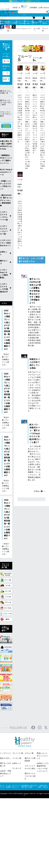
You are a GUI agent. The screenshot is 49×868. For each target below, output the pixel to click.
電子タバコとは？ (12, 22)
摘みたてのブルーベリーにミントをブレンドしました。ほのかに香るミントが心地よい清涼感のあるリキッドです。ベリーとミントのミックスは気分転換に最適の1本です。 (35, 124)
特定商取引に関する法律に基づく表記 (29, 786)
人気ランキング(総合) (45, 22)
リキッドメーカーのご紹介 (5, 114)
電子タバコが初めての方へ (4, 22)
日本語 (15, 8)
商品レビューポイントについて (42, 756)
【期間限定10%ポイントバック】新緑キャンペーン (6, 159)
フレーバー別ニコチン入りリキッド (21, 22)
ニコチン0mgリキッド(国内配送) (4, 274)
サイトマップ (2, 786)
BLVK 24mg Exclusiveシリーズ (6, 172)
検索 (5, 79)
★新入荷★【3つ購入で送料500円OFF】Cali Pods (6, 145)
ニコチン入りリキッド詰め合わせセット (5, 243)
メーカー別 (17, 758)
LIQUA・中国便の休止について (6, 773)
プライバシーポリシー (16, 786)
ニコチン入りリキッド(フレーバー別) (4, 216)
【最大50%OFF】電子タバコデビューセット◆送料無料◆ (6, 200)
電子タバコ (37, 22)
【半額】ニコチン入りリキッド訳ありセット (5, 185)
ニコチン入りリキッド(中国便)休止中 (4, 288)
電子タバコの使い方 (5, 92)
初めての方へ (5, 758)
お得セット (4, 253)
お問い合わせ (44, 8)
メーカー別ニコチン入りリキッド (29, 22)
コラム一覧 (29, 753)
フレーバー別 (18, 753)
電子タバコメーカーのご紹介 (5, 102)
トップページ (5, 753)
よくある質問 (8, 786)
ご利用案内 (33, 8)
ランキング (17, 768)
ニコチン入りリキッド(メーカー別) (4, 230)
